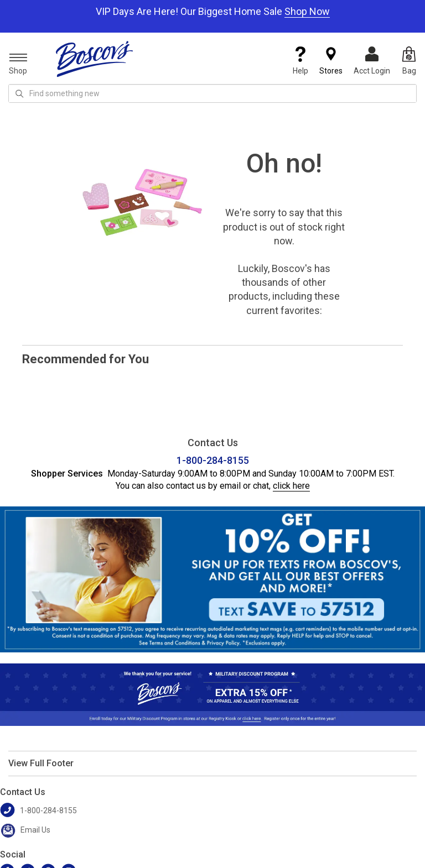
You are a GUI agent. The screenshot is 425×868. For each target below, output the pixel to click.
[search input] (212, 93)
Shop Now (307, 11)
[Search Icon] (19, 93)
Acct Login (372, 61)
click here (291, 486)
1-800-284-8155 (213, 460)
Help (300, 61)
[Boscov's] (95, 59)
